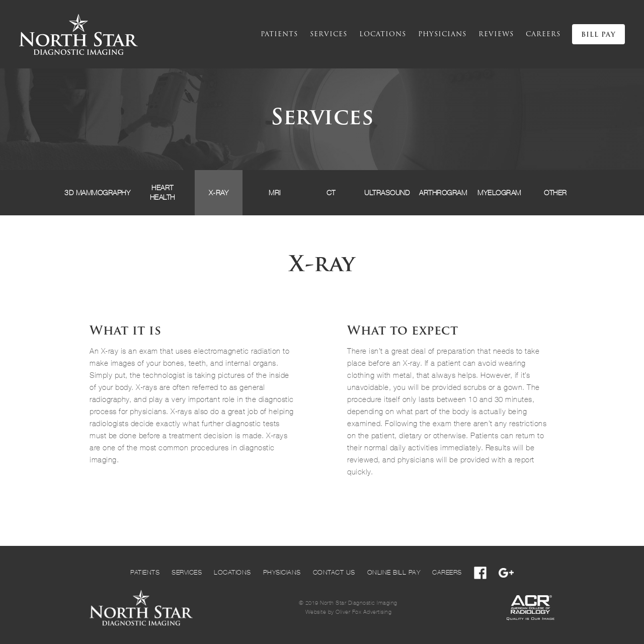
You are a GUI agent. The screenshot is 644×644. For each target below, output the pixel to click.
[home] (78, 34)
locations (383, 34)
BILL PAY (598, 35)
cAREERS (543, 34)
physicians (442, 34)
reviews (496, 34)
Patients (279, 34)
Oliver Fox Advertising (364, 612)
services (329, 34)
